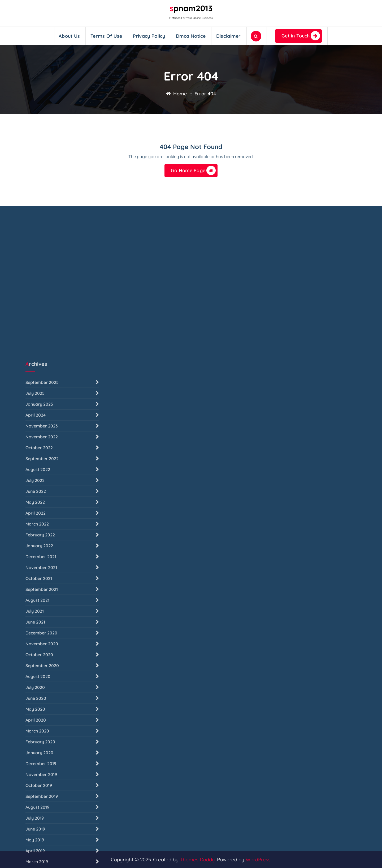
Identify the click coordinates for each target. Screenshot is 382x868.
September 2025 (42, 565)
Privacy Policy (149, 36)
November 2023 (42, 608)
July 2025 (35, 576)
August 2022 (38, 652)
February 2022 (40, 717)
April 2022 (36, 696)
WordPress (258, 859)
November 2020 (42, 826)
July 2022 (35, 663)
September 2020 (42, 848)
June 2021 (35, 805)
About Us (69, 36)
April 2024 (36, 598)
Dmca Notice (191, 36)
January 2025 (39, 587)
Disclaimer (229, 36)
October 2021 (39, 761)
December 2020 (41, 815)
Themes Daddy (197, 859)
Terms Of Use (106, 36)
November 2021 (41, 750)
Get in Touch (301, 36)
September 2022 (42, 641)
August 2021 (37, 783)
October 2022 (39, 630)
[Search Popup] (256, 36)
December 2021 (41, 739)
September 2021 (42, 772)
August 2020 (38, 859)
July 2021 (35, 794)
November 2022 (42, 619)
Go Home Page (193, 170)
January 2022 (39, 728)
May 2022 (35, 685)
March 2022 (37, 706)
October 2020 (39, 837)
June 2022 (36, 674)
